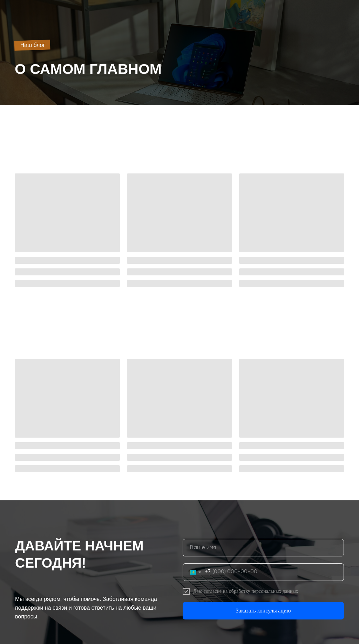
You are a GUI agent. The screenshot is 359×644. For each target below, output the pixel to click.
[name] (263, 548)
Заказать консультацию (263, 611)
